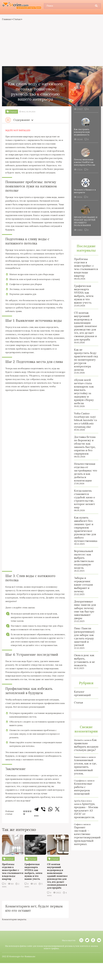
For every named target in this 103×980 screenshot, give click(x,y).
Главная (6, 19)
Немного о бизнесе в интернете (85, 191)
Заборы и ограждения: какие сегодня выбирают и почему (83, 585)
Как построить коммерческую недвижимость (82, 132)
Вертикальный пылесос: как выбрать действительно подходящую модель (84, 560)
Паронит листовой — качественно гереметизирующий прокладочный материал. (87, 836)
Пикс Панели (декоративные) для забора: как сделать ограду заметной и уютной (84, 637)
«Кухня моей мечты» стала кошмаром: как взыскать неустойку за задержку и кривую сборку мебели (84, 392)
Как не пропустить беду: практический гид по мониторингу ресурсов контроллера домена (86, 360)
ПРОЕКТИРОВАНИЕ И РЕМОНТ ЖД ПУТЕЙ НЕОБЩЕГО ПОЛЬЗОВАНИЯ (86, 221)
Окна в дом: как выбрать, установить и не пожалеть (84, 660)
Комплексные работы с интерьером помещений (83, 789)
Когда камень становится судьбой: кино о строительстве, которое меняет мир (84, 499)
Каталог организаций (82, 693)
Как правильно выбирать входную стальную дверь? (86, 745)
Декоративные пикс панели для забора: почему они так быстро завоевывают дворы (85, 610)
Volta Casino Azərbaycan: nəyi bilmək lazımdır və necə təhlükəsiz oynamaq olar (85, 420)
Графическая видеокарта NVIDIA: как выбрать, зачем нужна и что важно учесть (84, 294)
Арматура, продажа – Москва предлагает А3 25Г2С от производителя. (86, 811)
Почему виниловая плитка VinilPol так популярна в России (85, 162)
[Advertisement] (51, 44)
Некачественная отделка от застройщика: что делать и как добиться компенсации (86, 472)
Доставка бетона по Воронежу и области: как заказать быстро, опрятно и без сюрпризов (85, 445)
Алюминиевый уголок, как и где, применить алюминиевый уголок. (85, 767)
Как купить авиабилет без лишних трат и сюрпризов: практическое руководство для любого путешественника (86, 529)
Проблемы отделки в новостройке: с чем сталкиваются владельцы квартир (86, 267)
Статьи (17, 19)
